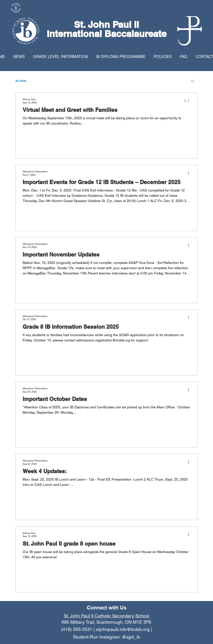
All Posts (21, 81)
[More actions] (190, 101)
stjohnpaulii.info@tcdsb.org (123, 629)
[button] (193, 81)
